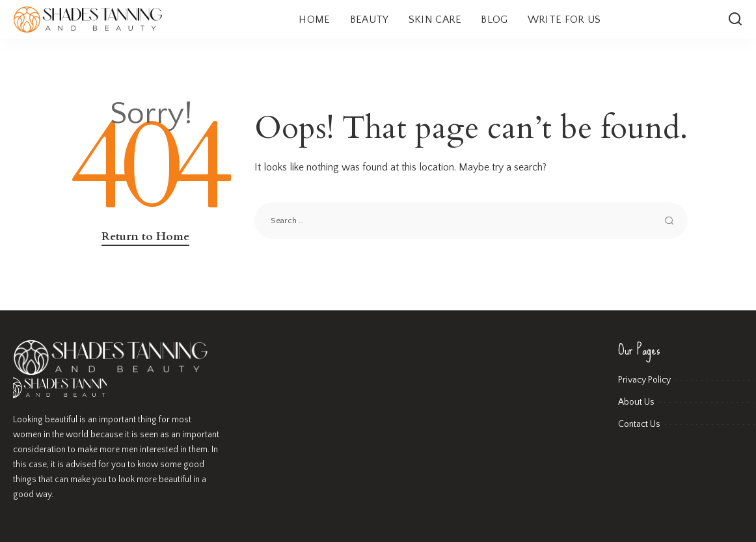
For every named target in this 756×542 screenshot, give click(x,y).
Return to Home (145, 237)
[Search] (735, 20)
